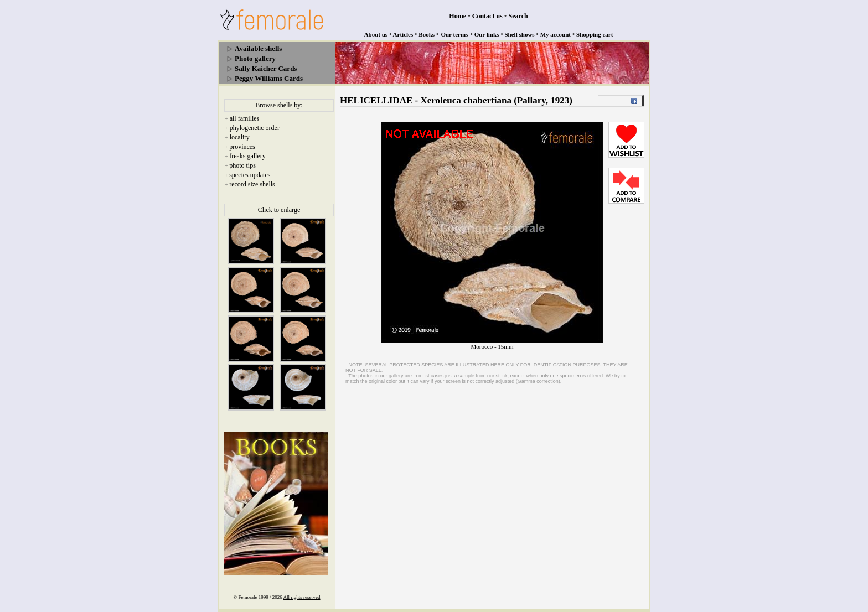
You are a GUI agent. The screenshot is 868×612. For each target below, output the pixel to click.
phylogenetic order (255, 128)
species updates (250, 175)
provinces (242, 147)
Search (518, 16)
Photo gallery (255, 58)
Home (458, 16)
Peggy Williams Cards (269, 78)
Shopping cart (595, 34)
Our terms (454, 34)
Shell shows (520, 34)
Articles (403, 34)
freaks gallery (247, 156)
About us (376, 34)
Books (427, 34)
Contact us (487, 16)
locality (240, 137)
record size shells (252, 184)
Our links (487, 34)
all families (245, 118)
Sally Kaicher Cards (266, 68)
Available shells (258, 48)
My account (556, 34)
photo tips (242, 165)
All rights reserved (302, 597)
